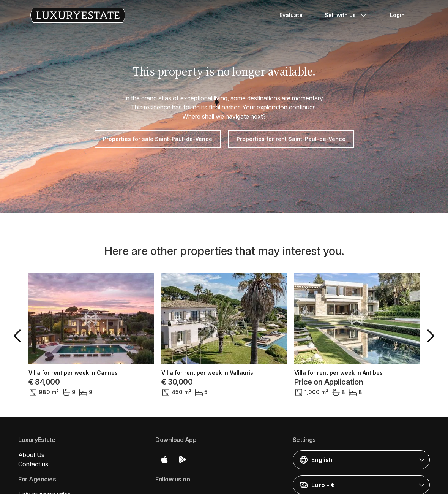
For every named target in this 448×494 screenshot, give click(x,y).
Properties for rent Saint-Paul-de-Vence (291, 139)
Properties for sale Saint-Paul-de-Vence (158, 139)
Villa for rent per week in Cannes (73, 373)
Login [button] (397, 15)
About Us (31, 455)
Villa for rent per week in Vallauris (207, 373)
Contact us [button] (33, 464)
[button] (19, 336)
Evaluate (291, 15)
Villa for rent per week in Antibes (338, 373)
